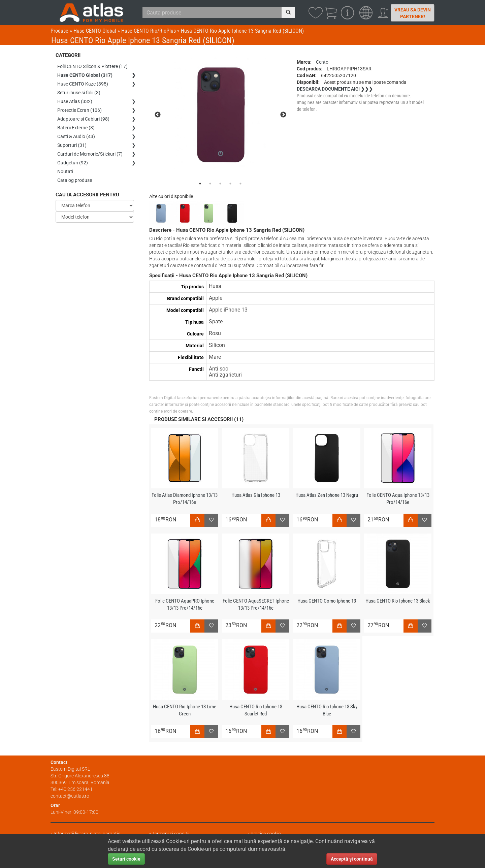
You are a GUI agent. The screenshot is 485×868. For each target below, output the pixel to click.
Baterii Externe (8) (76, 128)
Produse (59, 31)
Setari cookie (126, 859)
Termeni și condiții (171, 834)
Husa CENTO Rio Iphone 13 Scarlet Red (256, 710)
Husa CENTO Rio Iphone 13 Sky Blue (327, 710)
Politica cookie (266, 834)
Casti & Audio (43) (76, 136)
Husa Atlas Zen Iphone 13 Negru (327, 495)
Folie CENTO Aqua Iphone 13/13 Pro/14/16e (398, 499)
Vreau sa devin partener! (413, 13)
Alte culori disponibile (171, 196)
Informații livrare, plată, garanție (87, 834)
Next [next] (283, 115)
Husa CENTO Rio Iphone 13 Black (398, 601)
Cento (322, 62)
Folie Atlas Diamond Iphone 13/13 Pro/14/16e (185, 499)
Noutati (65, 171)
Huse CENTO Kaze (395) (83, 84)
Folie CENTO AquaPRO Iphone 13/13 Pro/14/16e (185, 604)
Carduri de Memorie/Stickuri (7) (90, 154)
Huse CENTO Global (95, 31)
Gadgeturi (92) (73, 163)
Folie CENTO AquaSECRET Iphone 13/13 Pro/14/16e (256, 604)
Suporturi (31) (72, 145)
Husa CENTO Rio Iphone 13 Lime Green (185, 710)
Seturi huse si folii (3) (79, 93)
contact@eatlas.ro (70, 796)
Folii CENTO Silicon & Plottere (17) (92, 66)
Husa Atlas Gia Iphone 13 (256, 495)
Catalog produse (75, 180)
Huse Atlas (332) (75, 101)
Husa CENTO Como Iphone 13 (327, 601)
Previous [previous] (158, 115)
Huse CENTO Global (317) (85, 75)
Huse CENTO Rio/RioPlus (149, 31)
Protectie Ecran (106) (79, 110)
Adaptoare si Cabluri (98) (83, 119)
